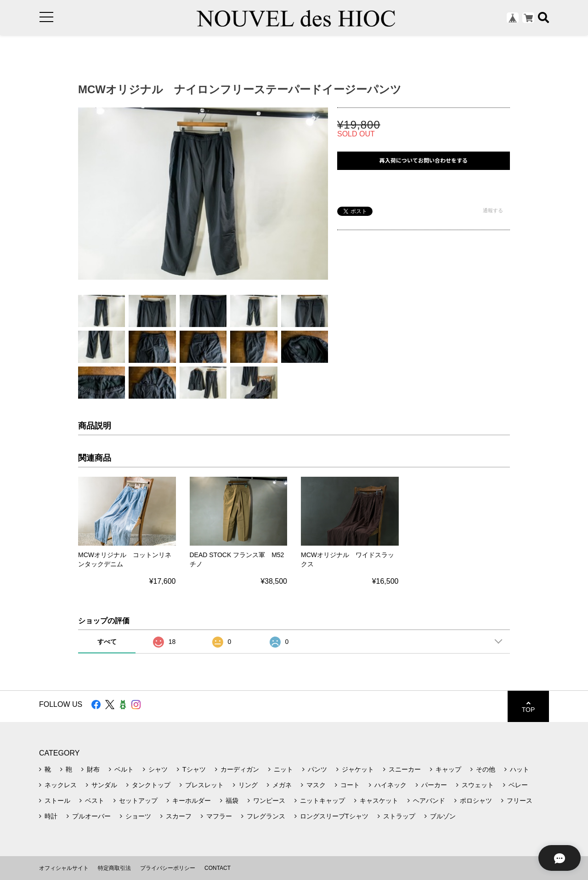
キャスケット (379, 801)
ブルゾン (443, 816)
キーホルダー (192, 801)
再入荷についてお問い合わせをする (424, 161)
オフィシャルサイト (64, 868)
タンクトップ (151, 785)
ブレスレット (204, 785)
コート (350, 785)
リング (248, 785)
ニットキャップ (322, 801)
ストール (57, 801)
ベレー (518, 785)
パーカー (434, 785)
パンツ (317, 769)
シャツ (158, 769)
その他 (486, 769)
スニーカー (405, 769)
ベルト (124, 769)
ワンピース (269, 801)
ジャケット (358, 769)
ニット (283, 769)
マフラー (219, 816)
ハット (520, 769)
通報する (493, 210)
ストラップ (399, 816)
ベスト (95, 801)
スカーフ (179, 816)
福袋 (232, 801)
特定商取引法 (114, 868)
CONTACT (218, 868)
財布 (93, 769)
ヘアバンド (429, 801)
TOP (529, 707)
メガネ (282, 785)
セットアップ (138, 801)
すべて (107, 642)
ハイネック (390, 785)
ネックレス (61, 785)
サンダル (104, 785)
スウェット (478, 785)
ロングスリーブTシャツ (334, 816)
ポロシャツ (476, 801)
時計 (51, 816)
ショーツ (138, 816)
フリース (520, 801)
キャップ (448, 769)
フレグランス (266, 816)
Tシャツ (194, 769)
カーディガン (240, 769)
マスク (316, 785)
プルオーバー (91, 816)
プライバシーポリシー (168, 868)
